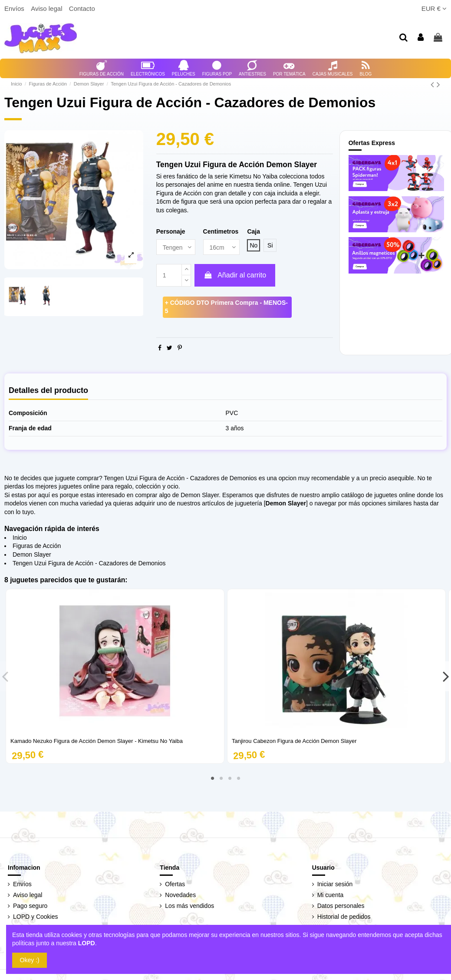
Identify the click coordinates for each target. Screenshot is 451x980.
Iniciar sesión (335, 884)
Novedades (180, 895)
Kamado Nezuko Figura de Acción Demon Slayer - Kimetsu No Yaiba (97, 741)
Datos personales (341, 906)
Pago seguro (30, 906)
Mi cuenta (331, 895)
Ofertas (175, 884)
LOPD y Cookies (35, 917)
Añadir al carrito (235, 275)
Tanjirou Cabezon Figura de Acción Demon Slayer (294, 741)
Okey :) (30, 960)
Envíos (15, 8)
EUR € (434, 8)
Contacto (82, 8)
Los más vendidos (189, 906)
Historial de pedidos (344, 917)
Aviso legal (47, 8)
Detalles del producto (48, 391)
